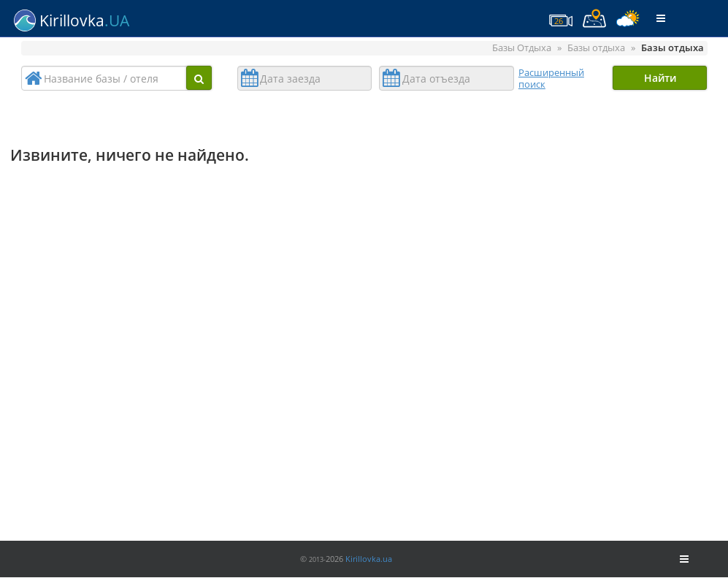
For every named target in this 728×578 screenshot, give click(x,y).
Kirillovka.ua (369, 559)
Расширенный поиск (551, 78)
